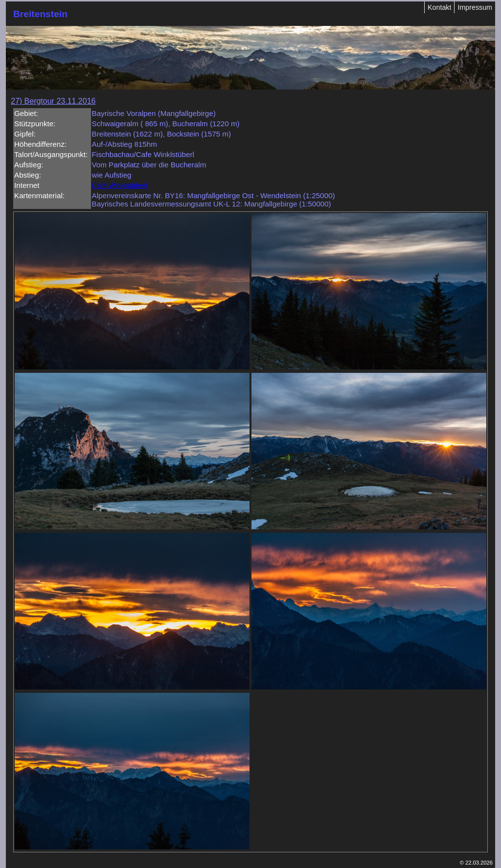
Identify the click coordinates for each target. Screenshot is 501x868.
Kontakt (439, 7)
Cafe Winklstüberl (120, 185)
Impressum (475, 7)
